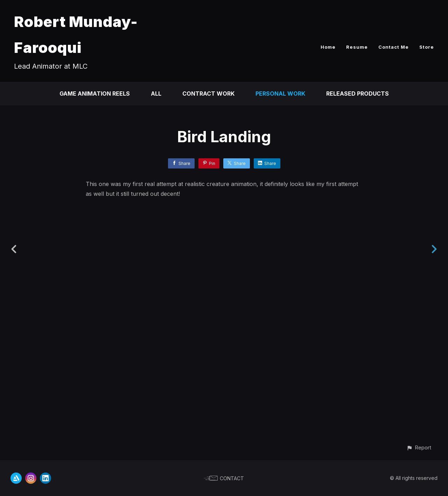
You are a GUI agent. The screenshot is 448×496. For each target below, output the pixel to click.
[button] (419, 447)
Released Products (358, 94)
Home (328, 47)
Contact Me (394, 47)
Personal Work (280, 94)
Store (427, 47)
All (156, 94)
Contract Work (208, 94)
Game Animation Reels (95, 94)
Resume (357, 47)
